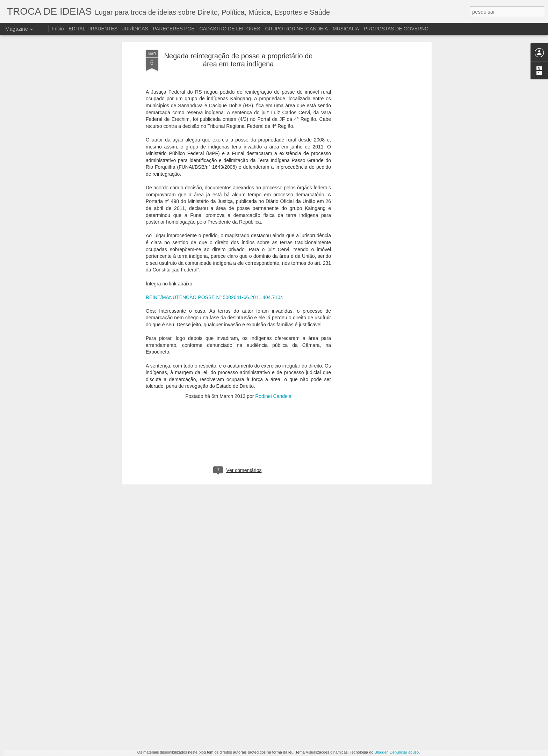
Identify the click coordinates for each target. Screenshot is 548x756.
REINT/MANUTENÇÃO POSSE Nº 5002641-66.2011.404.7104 (214, 212)
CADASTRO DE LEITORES (230, 29)
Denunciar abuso (404, 752)
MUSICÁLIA (346, 29)
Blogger (381, 752)
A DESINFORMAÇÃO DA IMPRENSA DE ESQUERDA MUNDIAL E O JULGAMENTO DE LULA (270, 672)
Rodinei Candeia (273, 311)
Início (58, 29)
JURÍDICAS (135, 29)
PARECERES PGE (174, 29)
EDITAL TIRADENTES (93, 29)
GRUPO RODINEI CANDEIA (296, 29)
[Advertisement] (238, 356)
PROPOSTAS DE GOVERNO (396, 29)
